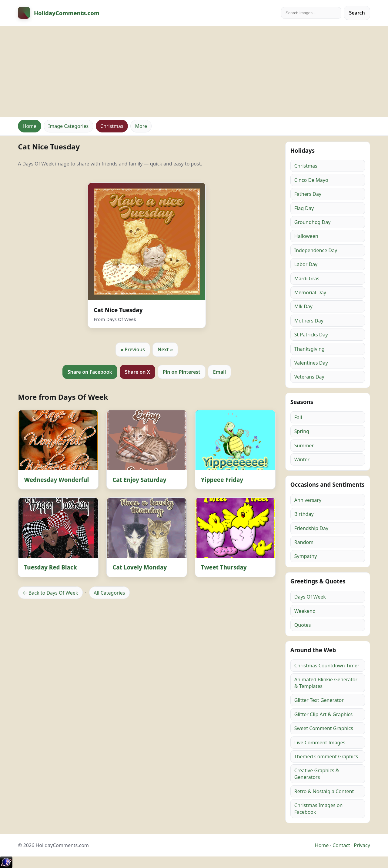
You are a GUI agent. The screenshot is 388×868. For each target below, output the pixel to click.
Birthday (304, 514)
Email (220, 372)
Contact (341, 845)
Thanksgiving (309, 349)
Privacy (362, 845)
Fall (298, 417)
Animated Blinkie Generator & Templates (326, 683)
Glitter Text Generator (319, 700)
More (141, 126)
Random (304, 542)
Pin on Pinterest (182, 372)
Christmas (112, 126)
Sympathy (306, 556)
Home (30, 126)
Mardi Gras (307, 279)
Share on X (137, 372)
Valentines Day (311, 363)
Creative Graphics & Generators (317, 774)
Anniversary (308, 500)
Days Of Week (310, 597)
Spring (302, 431)
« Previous (133, 349)
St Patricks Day (311, 335)
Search (357, 13)
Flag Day (304, 208)
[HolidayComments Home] (59, 13)
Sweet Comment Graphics (324, 728)
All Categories (109, 593)
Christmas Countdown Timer (327, 666)
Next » (165, 349)
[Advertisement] (194, 72)
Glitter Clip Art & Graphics (323, 714)
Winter (302, 459)
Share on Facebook (90, 372)
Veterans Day (309, 377)
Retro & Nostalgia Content (324, 791)
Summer (304, 446)
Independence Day (316, 250)
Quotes (303, 625)
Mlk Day (303, 306)
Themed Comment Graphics (326, 756)
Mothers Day (309, 321)
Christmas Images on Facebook (319, 809)
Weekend (305, 611)
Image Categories (68, 126)
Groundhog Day (313, 222)
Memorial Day (310, 292)
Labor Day (306, 264)
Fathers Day (308, 194)
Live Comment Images (320, 743)
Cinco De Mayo (311, 180)
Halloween (306, 236)
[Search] (311, 13)
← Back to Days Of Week (50, 593)
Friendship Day (311, 528)
